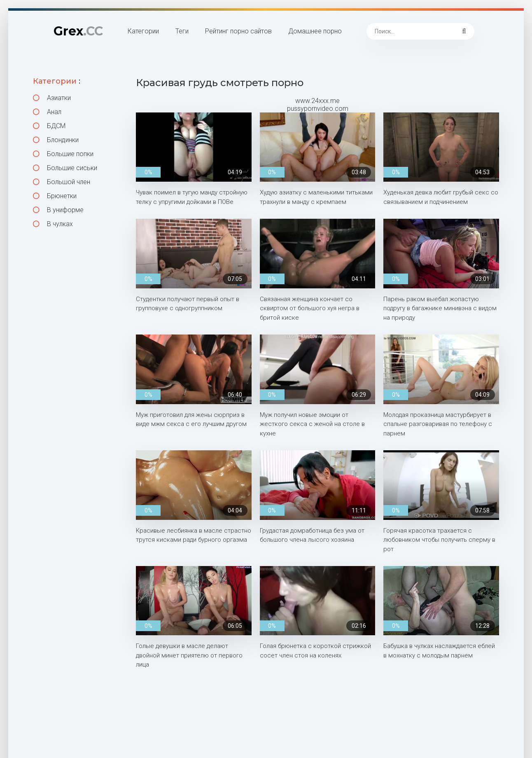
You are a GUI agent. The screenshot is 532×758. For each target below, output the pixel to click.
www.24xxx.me (317, 101)
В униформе (58, 210)
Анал (47, 112)
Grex (78, 31)
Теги (182, 31)
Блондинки (56, 140)
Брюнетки (55, 196)
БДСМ (49, 126)
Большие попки (63, 154)
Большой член (62, 182)
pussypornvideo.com (318, 109)
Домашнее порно (315, 31)
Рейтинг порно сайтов (238, 31)
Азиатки (52, 98)
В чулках (53, 224)
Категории (143, 31)
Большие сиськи (65, 168)
